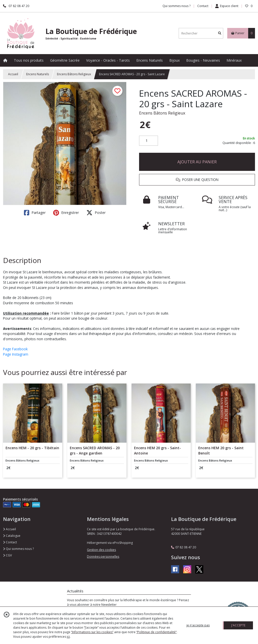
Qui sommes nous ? (18, 549)
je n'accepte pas (198, 625)
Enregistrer (66, 213)
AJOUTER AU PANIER (197, 162)
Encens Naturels (38, 74)
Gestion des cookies (101, 550)
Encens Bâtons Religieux (74, 74)
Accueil (13, 74)
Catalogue (12, 536)
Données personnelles (103, 557)
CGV (7, 555)
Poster (96, 213)
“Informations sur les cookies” (92, 632)
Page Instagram (16, 354)
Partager (35, 213)
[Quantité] (149, 141)
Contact (203, 6)
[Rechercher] (220, 33)
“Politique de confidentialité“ (156, 632)
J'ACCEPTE (238, 625)
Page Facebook (15, 349)
